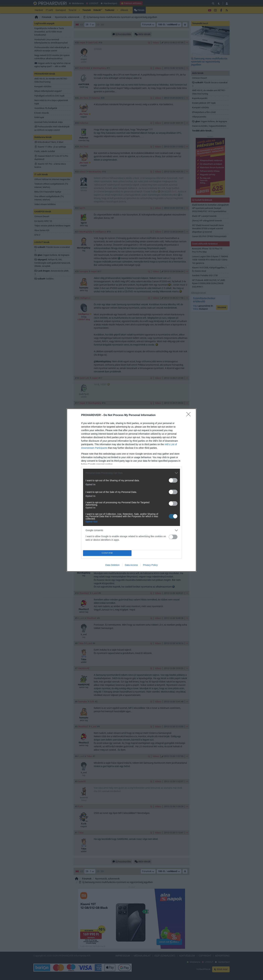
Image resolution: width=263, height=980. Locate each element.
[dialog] (131, 490)
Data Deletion (112, 565)
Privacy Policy (150, 565)
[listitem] (131, 473)
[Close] (190, 415)
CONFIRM (107, 553)
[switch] (173, 480)
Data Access (131, 565)
